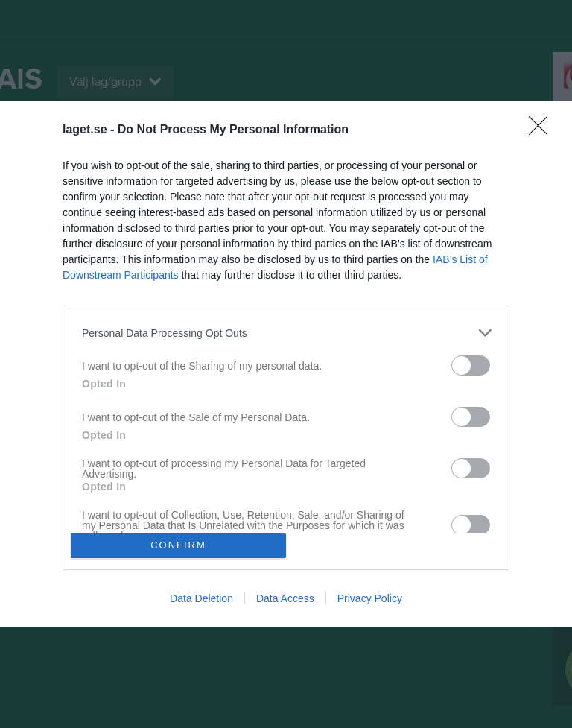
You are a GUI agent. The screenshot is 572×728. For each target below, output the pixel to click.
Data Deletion (201, 598)
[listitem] (286, 333)
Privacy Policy (370, 598)
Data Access (285, 598)
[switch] (471, 365)
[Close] (543, 130)
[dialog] (286, 364)
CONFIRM (178, 545)
